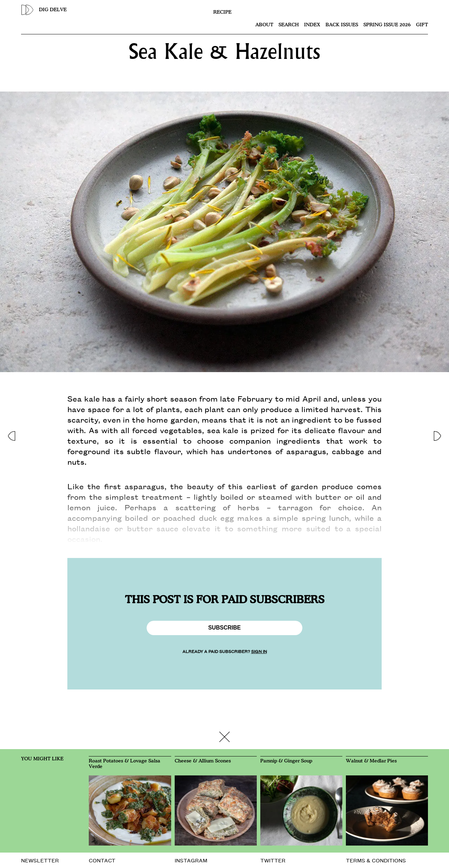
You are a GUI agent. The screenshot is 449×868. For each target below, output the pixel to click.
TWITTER (273, 860)
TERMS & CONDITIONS (376, 860)
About (264, 25)
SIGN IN (259, 651)
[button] (11, 434)
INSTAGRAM (191, 860)
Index (312, 25)
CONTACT (102, 860)
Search (289, 25)
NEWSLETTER (40, 860)
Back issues (342, 25)
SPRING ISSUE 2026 (387, 25)
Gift (422, 25)
